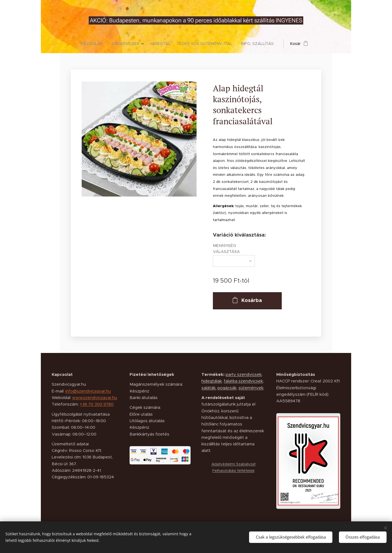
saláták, (209, 388)
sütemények (251, 388)
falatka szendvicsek (243, 381)
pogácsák (227, 388)
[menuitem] (97, 44)
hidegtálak (212, 381)
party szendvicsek (244, 374)
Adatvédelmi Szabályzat (233, 464)
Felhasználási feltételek (233, 471)
